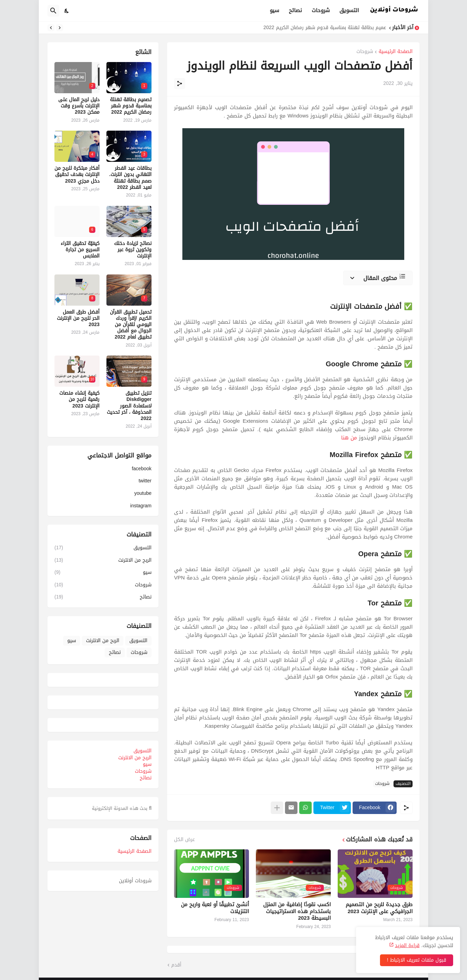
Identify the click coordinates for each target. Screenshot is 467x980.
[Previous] (60, 28)
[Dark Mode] (67, 11)
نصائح (295, 10)
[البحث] (53, 11)
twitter (145, 481)
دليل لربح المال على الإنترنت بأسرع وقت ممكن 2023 (79, 106)
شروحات (321, 10)
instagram (141, 505)
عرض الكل (184, 840)
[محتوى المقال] (378, 278)
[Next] (51, 28)
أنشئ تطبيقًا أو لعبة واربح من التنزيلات (215, 908)
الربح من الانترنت (103, 560)
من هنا (349, 438)
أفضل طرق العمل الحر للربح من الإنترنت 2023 (78, 319)
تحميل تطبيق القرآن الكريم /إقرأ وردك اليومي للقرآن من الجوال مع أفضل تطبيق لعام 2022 (131, 325)
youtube (143, 493)
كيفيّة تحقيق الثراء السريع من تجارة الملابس (80, 250)
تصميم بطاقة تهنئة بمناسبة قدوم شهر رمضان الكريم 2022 (323, 28)
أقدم (176, 965)
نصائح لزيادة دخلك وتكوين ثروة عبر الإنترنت (133, 250)
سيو (274, 10)
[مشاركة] (180, 84)
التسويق (349, 10)
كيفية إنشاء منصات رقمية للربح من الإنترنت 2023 (79, 400)
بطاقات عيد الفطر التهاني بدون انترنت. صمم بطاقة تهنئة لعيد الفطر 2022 (130, 178)
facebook (142, 469)
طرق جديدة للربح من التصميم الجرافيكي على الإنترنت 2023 (379, 908)
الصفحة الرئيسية (396, 52)
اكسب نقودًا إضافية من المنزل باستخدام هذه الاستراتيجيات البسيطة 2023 (297, 912)
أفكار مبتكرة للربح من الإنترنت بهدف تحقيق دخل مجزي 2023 (77, 175)
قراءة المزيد (407, 946)
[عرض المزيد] (277, 808)
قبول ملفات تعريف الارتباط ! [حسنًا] (417, 960)
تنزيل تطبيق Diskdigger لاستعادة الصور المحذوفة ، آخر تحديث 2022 (129, 406)
